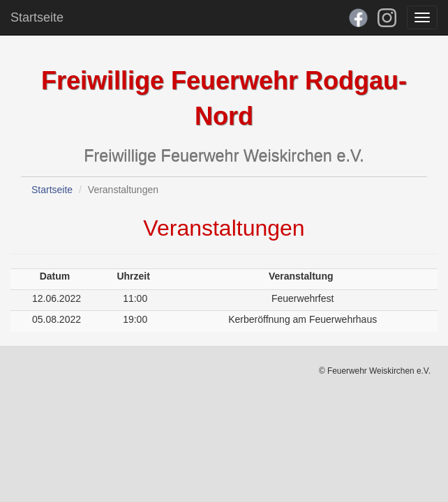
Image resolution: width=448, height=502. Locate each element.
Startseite (37, 17)
